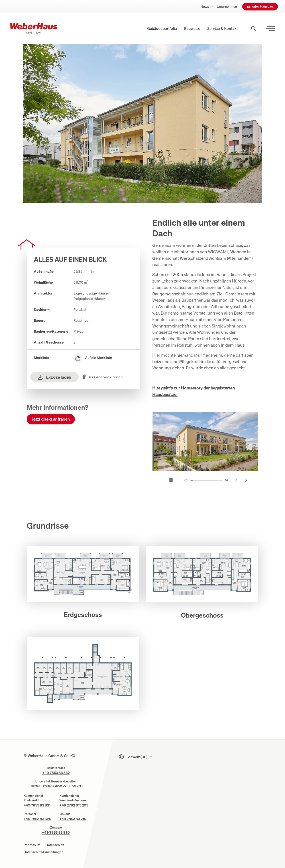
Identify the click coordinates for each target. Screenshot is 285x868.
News (205, 7)
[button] (83, 578)
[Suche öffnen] (253, 29)
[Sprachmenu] (140, 757)
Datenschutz (55, 845)
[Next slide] (246, 480)
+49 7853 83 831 (37, 805)
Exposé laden (54, 377)
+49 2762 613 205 (74, 805)
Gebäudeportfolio (162, 28)
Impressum (32, 845)
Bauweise (192, 28)
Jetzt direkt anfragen (51, 419)
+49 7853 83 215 (73, 819)
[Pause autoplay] (171, 480)
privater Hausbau (260, 6)
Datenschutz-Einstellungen (43, 852)
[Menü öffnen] (270, 29)
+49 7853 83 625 (37, 819)
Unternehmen (227, 7)
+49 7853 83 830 (56, 832)
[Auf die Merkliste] (103, 358)
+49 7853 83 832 (56, 773)
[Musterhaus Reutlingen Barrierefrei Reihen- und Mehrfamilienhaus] (205, 442)
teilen (105, 377)
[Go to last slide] (236, 480)
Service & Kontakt (223, 28)
